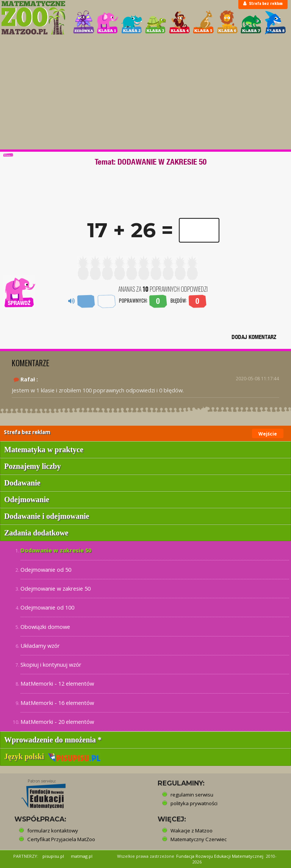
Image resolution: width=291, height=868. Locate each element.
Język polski (52, 756)
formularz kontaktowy (53, 831)
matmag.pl (82, 856)
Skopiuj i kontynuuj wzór (51, 664)
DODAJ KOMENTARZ (254, 337)
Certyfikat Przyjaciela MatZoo (61, 839)
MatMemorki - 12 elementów (57, 683)
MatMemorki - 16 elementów (57, 703)
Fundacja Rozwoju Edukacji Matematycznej (220, 856)
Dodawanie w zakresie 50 (56, 550)
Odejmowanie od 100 (47, 607)
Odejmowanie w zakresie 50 (56, 588)
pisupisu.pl (53, 856)
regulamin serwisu (192, 795)
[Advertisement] (145, 93)
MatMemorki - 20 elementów (57, 722)
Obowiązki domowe (45, 627)
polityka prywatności (194, 803)
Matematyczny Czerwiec (199, 839)
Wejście (268, 434)
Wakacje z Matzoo (192, 831)
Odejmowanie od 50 (46, 569)
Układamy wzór (40, 646)
